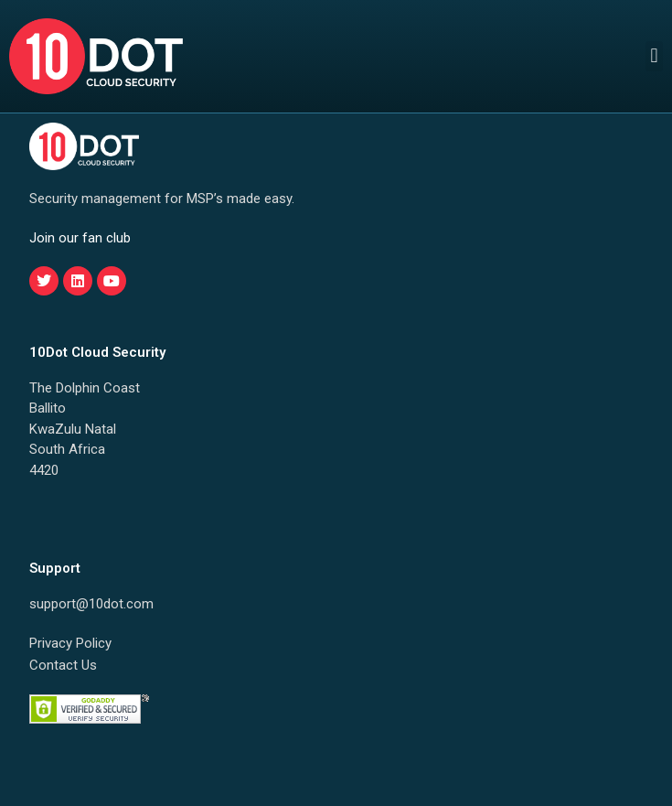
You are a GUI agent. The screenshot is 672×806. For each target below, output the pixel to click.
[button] (654, 56)
